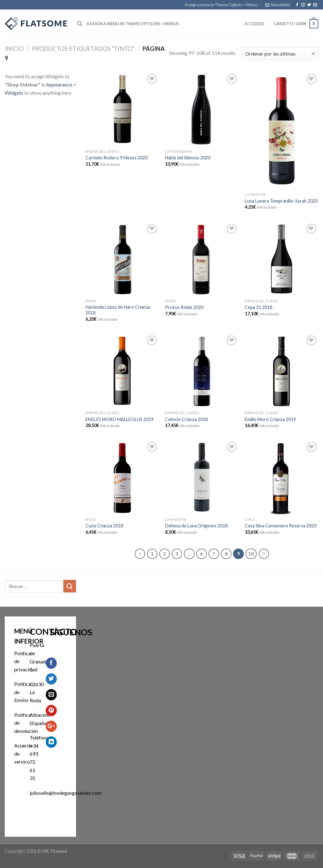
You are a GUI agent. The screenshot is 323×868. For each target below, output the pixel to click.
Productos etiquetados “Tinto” (83, 49)
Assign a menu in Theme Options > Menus (222, 5)
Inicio (14, 49)
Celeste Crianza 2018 (186, 419)
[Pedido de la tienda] (280, 54)
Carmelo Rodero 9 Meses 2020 (117, 158)
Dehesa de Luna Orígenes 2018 (196, 526)
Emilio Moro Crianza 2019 (270, 419)
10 (251, 554)
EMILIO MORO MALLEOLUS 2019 (120, 419)
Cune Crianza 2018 (104, 526)
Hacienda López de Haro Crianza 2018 (118, 310)
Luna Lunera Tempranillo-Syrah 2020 (281, 201)
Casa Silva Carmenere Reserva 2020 (281, 526)
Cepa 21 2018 (258, 307)
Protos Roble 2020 (184, 307)
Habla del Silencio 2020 (188, 158)
